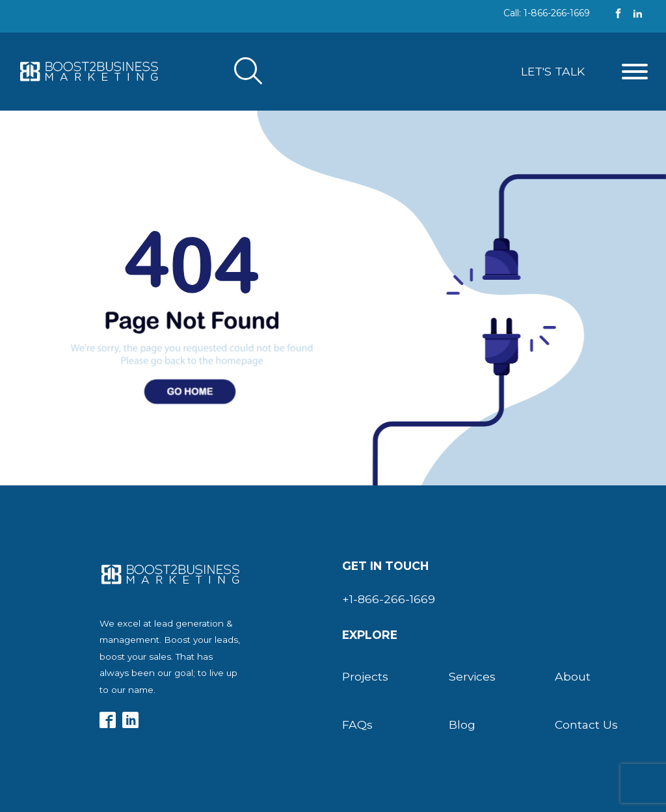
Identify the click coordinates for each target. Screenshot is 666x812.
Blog (462, 724)
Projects (365, 676)
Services (472, 676)
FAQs (357, 724)
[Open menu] (635, 72)
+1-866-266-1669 (389, 599)
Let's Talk (553, 71)
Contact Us (586, 724)
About (573, 676)
